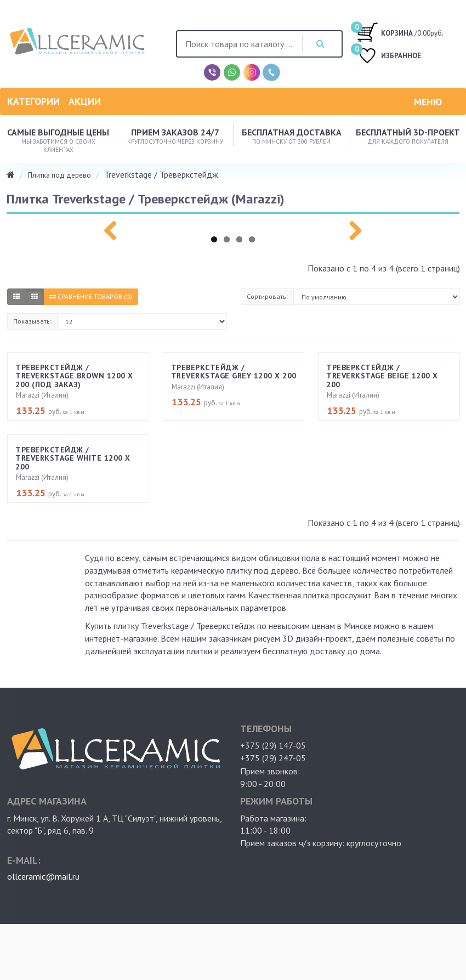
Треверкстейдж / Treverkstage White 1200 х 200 (73, 458)
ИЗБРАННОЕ (389, 57)
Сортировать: (267, 296)
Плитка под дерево (59, 175)
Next (351, 228)
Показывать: (32, 321)
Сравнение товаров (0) (91, 296)
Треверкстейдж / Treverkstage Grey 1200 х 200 (234, 372)
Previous (115, 228)
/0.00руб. (400, 32)
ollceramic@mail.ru (43, 876)
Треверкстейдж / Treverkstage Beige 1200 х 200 (382, 376)
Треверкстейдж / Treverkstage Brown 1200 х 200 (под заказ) (74, 376)
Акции (85, 101)
